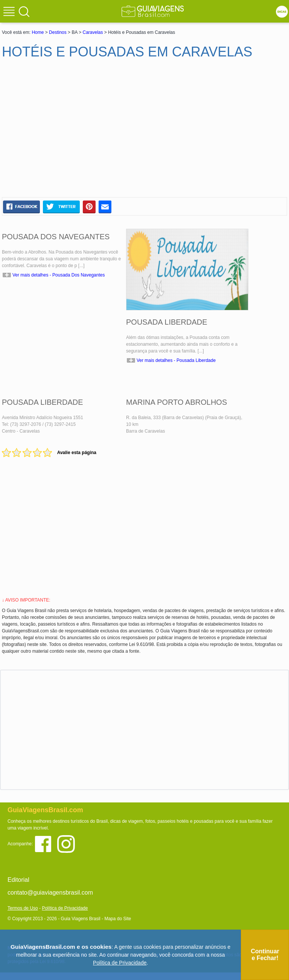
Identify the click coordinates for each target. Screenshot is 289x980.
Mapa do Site (118, 919)
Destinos (58, 32)
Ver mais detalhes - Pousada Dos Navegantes (59, 275)
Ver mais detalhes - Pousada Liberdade (176, 360)
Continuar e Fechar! (265, 955)
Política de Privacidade (65, 908)
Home (38, 32)
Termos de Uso (23, 908)
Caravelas (93, 32)
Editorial (18, 880)
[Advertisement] (75, 131)
